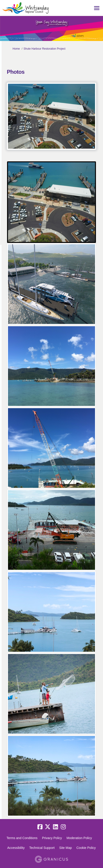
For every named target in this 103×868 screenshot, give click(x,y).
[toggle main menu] (97, 8)
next (91, 120)
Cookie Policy (86, 848)
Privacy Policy (52, 838)
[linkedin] (55, 827)
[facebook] (40, 827)
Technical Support (42, 848)
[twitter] (48, 827)
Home (16, 49)
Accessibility (16, 848)
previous (12, 120)
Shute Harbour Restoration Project (44, 49)
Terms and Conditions (22, 838)
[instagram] (63, 827)
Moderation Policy (79, 838)
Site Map (65, 848)
